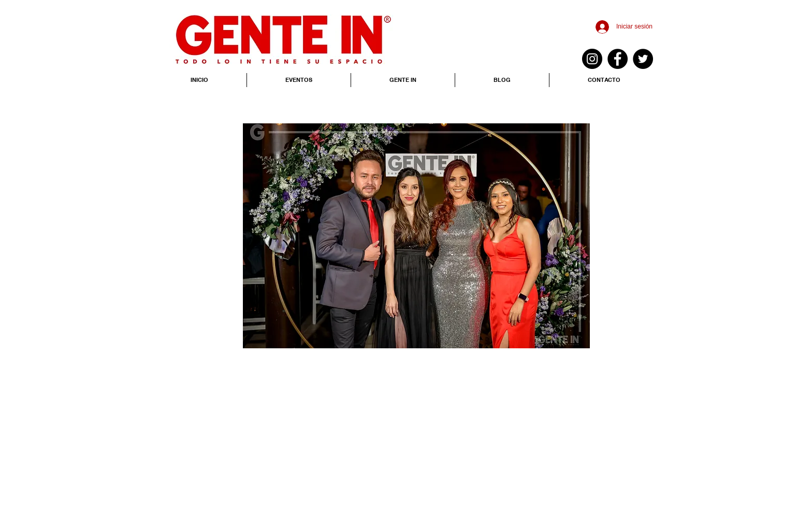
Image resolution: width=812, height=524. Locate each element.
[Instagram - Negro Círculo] (592, 59)
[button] (416, 236)
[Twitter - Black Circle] (643, 59)
